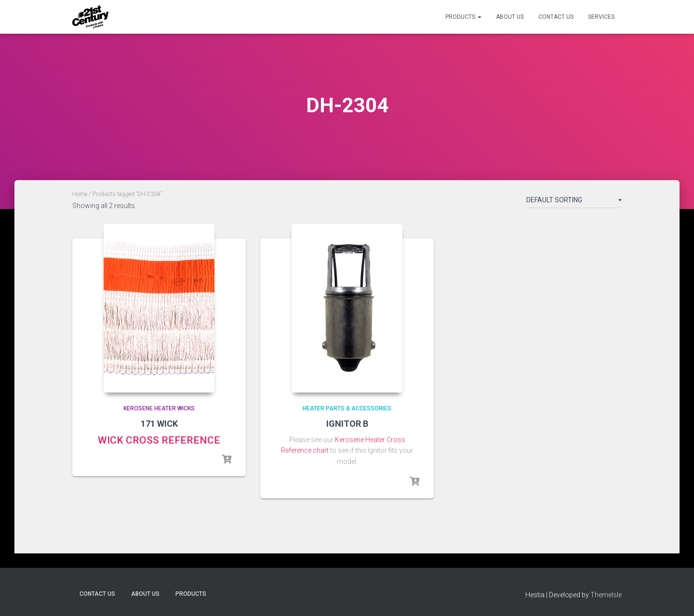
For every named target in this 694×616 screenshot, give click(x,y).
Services (601, 17)
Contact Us (556, 17)
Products (463, 17)
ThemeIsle (606, 595)
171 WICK (159, 424)
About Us (510, 17)
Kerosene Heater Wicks (159, 408)
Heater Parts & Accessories (347, 408)
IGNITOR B (347, 424)
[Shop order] (574, 202)
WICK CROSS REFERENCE (159, 440)
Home (80, 194)
